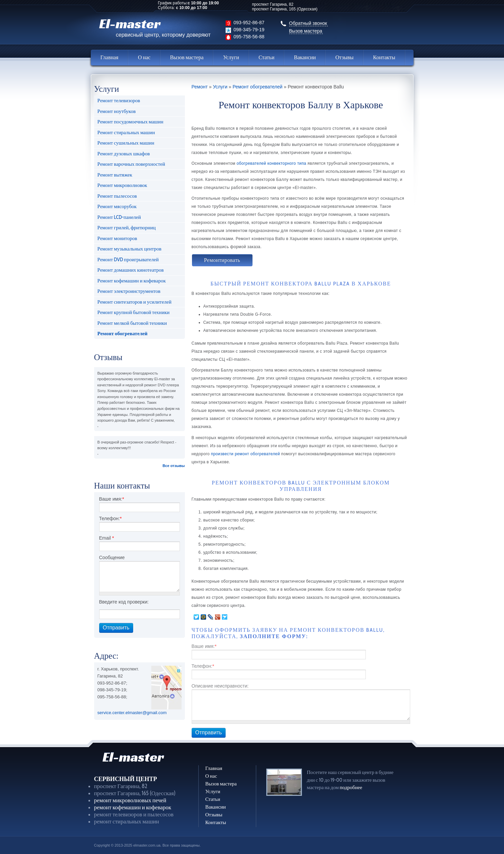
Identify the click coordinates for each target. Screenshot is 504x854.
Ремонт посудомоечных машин (130, 122)
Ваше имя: (112, 499)
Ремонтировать (222, 260)
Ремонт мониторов (117, 238)
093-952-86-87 (249, 23)
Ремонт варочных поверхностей (131, 164)
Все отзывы (173, 466)
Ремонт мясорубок (117, 206)
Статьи (266, 57)
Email (107, 538)
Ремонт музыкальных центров (130, 249)
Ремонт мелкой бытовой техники (132, 323)
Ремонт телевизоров (119, 101)
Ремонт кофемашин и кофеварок (132, 281)
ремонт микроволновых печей (130, 800)
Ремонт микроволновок (122, 185)
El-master (155, 27)
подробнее (351, 787)
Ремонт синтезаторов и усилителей (134, 302)
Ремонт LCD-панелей (119, 217)
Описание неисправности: (220, 686)
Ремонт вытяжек (115, 175)
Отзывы (344, 57)
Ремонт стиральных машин (126, 132)
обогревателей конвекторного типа (272, 163)
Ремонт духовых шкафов (124, 154)
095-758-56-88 (249, 37)
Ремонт (200, 87)
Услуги (231, 57)
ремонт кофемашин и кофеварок (133, 807)
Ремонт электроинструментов (129, 291)
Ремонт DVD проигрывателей (128, 260)
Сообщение (112, 557)
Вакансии (305, 57)
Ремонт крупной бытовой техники (134, 312)
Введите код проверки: (124, 602)
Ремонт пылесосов (117, 196)
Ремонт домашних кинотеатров (131, 270)
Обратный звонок (308, 23)
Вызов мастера (306, 31)
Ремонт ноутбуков (117, 111)
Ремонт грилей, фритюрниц (127, 228)
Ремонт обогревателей (123, 334)
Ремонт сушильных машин (126, 143)
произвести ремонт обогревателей (245, 454)
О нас (144, 57)
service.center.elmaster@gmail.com (132, 713)
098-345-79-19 (249, 30)
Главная (110, 57)
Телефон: (110, 518)
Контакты (384, 57)
